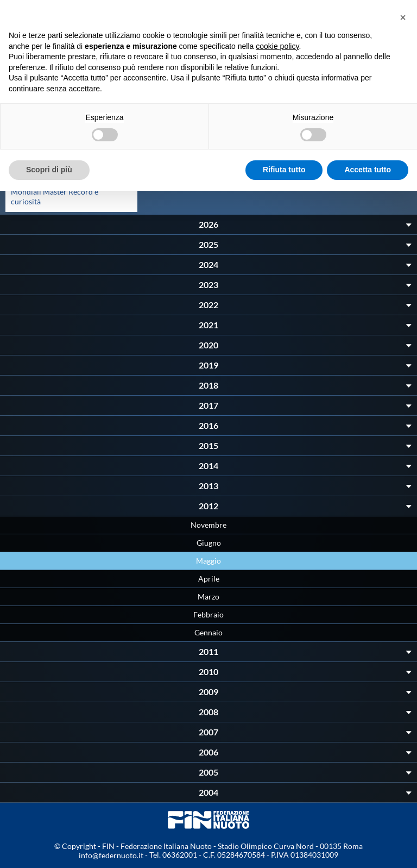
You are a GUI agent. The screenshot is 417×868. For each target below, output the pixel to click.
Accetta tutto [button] (368, 170)
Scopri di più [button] (49, 170)
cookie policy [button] (277, 46)
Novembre (208, 525)
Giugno (209, 543)
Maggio (208, 561)
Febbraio (208, 614)
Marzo (208, 597)
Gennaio (208, 632)
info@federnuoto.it (111, 855)
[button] (403, 17)
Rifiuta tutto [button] (284, 170)
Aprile (209, 579)
